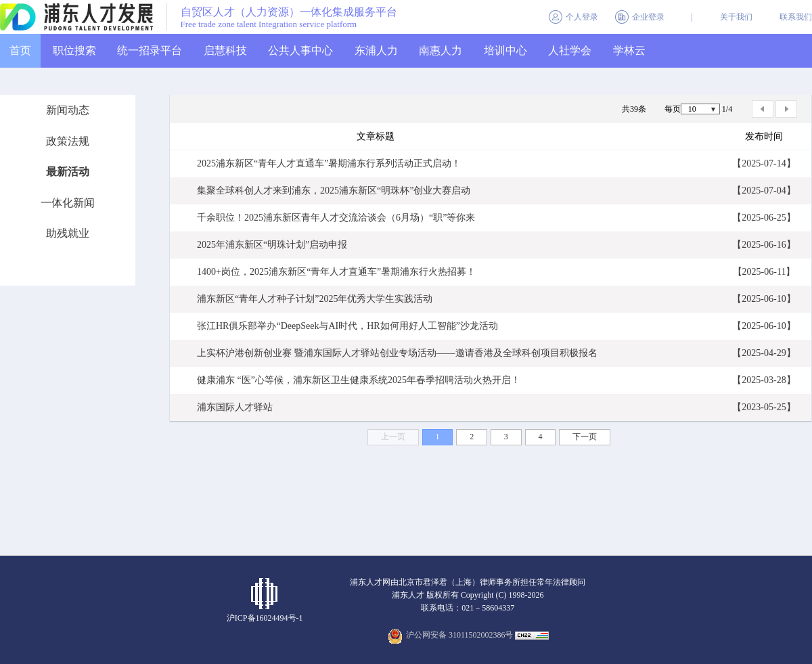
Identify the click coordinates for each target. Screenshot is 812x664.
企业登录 (648, 17)
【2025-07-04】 (764, 191)
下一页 (585, 437)
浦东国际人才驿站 (235, 407)
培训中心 (505, 50)
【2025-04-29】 (764, 353)
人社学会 (570, 50)
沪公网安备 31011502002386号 (460, 635)
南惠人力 (441, 50)
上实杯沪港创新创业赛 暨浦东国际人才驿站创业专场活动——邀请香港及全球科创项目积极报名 (397, 353)
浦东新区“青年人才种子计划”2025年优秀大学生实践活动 (315, 299)
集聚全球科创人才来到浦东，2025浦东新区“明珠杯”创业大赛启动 (334, 191)
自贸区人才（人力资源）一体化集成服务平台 (289, 12)
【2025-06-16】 (764, 245)
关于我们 (736, 17)
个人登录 (582, 17)
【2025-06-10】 (764, 299)
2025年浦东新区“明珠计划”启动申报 (272, 245)
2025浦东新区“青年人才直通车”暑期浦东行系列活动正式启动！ (329, 163)
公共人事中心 (300, 50)
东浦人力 (376, 50)
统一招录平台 (150, 50)
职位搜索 (74, 50)
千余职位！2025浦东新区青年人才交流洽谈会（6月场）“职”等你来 (336, 218)
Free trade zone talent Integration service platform (269, 24)
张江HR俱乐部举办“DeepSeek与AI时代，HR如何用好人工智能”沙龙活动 (347, 326)
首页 (20, 50)
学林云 (629, 50)
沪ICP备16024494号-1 (265, 618)
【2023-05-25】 (764, 407)
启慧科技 (225, 50)
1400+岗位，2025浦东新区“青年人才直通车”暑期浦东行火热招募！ (336, 272)
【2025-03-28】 (764, 380)
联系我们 (796, 17)
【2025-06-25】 (764, 218)
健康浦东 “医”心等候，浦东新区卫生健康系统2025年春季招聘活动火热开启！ (359, 380)
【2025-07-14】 (764, 163)
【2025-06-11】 (764, 272)
